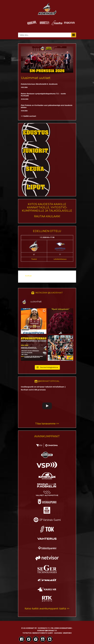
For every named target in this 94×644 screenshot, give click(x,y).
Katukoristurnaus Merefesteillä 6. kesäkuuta (39, 84)
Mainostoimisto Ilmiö (43, 633)
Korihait (28, 276)
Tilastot (34, 259)
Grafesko (67, 633)
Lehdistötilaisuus (60, 259)
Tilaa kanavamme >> (47, 423)
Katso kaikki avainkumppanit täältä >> (47, 608)
